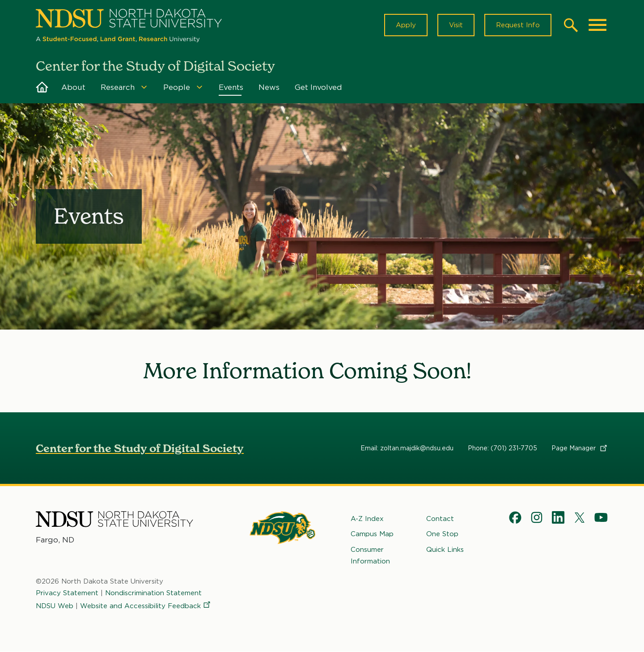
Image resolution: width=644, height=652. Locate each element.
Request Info (518, 25)
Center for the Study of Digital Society (140, 448)
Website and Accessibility (146, 606)
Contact (440, 519)
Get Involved (318, 87)
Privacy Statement (67, 593)
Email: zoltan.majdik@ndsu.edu (407, 448)
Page (580, 448)
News (269, 87)
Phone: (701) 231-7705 (502, 448)
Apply (406, 25)
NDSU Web (55, 606)
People (177, 87)
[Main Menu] (597, 25)
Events (231, 87)
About (73, 87)
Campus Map (372, 534)
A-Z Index (367, 519)
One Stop (442, 534)
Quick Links (445, 550)
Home (42, 87)
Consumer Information (370, 555)
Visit (456, 25)
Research (118, 87)
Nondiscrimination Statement (153, 593)
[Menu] (144, 87)
